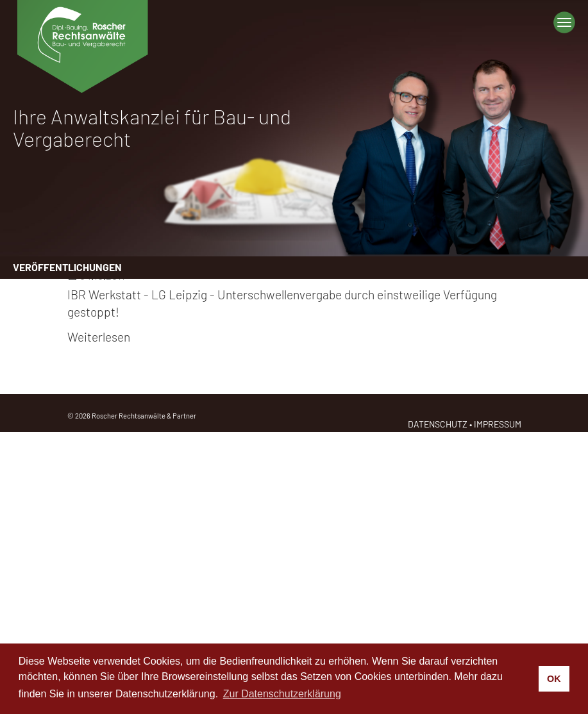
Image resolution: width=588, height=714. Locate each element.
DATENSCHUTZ (438, 424)
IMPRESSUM (498, 424)
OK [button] (554, 679)
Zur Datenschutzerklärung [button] (282, 694)
